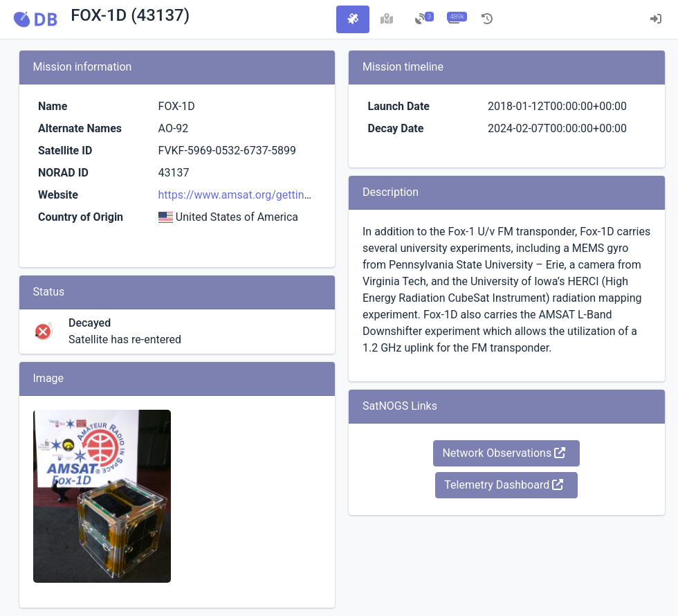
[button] (35, 19)
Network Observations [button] (504, 453)
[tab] (353, 19)
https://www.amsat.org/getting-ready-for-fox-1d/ (277, 195)
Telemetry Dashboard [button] (504, 485)
